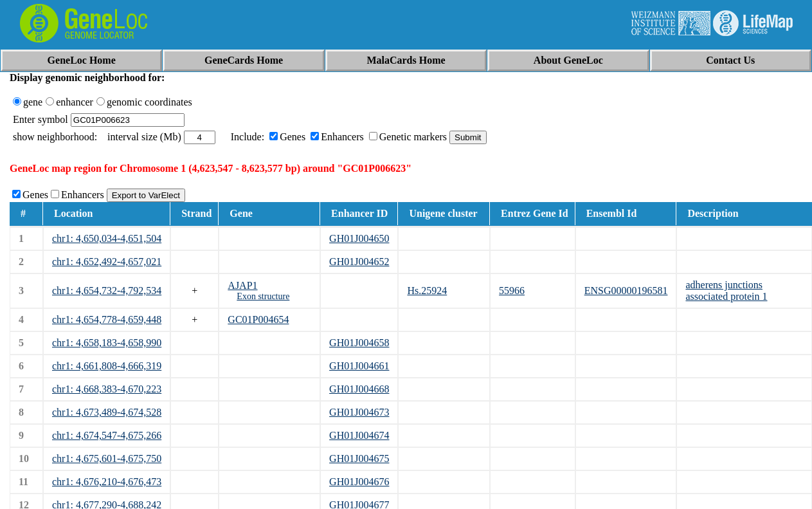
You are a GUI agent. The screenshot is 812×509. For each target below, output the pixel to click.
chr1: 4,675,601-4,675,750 (107, 458)
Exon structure (263, 296)
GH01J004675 (359, 458)
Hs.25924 (427, 291)
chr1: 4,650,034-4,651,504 (107, 238)
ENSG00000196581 (626, 291)
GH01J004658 (359, 343)
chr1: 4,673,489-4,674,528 (107, 412)
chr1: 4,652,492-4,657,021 (107, 262)
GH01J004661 (359, 366)
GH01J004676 (359, 482)
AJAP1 (242, 285)
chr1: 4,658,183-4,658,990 (107, 343)
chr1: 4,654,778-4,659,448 (107, 319)
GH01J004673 (359, 412)
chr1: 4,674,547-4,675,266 (107, 435)
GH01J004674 (359, 435)
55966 (512, 291)
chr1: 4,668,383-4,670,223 (107, 389)
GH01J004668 (359, 389)
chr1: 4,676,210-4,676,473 (107, 482)
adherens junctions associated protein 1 (726, 291)
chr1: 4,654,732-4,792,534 (107, 291)
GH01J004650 (359, 238)
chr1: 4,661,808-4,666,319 (107, 366)
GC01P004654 (258, 319)
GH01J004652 (359, 262)
